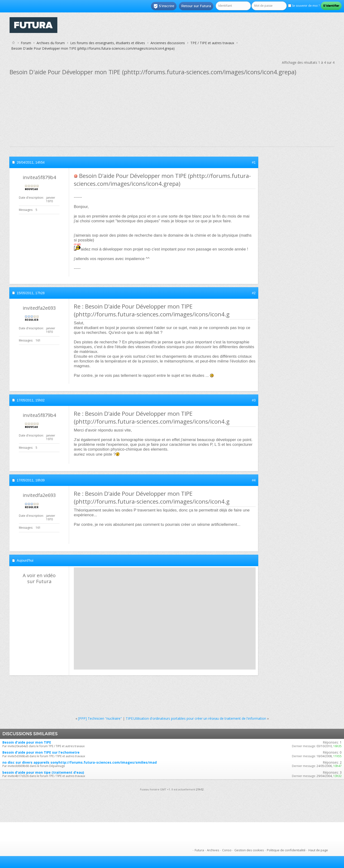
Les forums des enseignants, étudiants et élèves (108, 43)
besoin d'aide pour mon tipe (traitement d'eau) (43, 772)
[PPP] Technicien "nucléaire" (100, 718)
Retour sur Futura (196, 6)
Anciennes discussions (168, 43)
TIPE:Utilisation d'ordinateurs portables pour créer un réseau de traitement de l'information (196, 718)
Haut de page (318, 850)
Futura (199, 850)
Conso (227, 850)
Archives (213, 850)
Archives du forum (51, 43)
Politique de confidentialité (286, 850)
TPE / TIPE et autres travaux (212, 43)
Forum (26, 43)
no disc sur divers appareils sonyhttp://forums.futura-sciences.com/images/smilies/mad (80, 762)
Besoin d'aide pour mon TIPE (27, 742)
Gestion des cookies (249, 850)
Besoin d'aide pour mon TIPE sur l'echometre (41, 752)
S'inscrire (164, 6)
